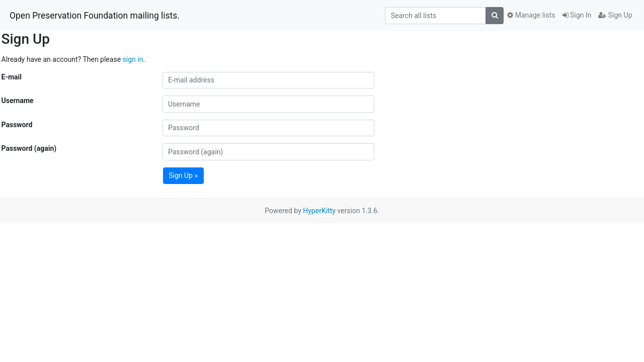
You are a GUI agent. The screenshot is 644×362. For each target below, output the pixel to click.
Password (17, 125)
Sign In (577, 15)
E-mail (12, 77)
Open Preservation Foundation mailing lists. (95, 16)
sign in (133, 59)
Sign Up (615, 15)
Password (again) (29, 148)
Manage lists (531, 15)
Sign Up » (183, 175)
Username (18, 101)
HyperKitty (319, 211)
